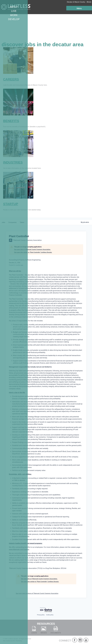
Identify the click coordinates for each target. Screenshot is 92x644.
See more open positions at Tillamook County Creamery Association (37, 593)
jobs (3, 222)
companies (12, 222)
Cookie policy (50, 615)
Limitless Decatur (13, 639)
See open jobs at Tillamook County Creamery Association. (32, 250)
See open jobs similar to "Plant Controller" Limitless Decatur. (33, 252)
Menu (79, 8)
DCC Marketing (17, 641)
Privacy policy (41, 615)
